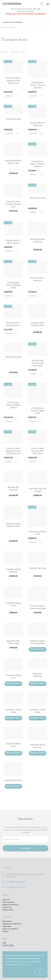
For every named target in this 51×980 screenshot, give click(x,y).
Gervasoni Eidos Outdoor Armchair (38, 607)
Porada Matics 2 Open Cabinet (13, 241)
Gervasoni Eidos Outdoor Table (38, 324)
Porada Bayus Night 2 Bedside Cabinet (13, 405)
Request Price (38, 649)
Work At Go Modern (11, 905)
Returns (6, 931)
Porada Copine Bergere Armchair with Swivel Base (13, 451)
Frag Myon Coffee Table (38, 711)
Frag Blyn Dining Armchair (13, 570)
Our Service (7, 921)
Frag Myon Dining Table (13, 711)
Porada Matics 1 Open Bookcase (13, 324)
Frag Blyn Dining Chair (13, 604)
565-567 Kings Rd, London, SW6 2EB (26, 9)
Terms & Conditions (10, 929)
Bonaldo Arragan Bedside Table (13, 525)
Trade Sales (7, 926)
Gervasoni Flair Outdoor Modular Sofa (13, 204)
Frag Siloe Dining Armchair (38, 746)
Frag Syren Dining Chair (13, 676)
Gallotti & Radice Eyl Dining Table (38, 642)
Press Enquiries (8, 902)
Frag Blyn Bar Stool (38, 568)
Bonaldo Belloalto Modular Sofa (13, 162)
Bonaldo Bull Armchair (13, 488)
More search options (8, 27)
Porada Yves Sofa (38, 198)
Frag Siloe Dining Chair (13, 745)
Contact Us (7, 907)
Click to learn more (24, 964)
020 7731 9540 (27, 11)
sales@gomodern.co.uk (16, 887)
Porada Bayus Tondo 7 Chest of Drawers (38, 85)
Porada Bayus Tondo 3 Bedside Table (13, 285)
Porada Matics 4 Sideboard (38, 124)
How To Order (8, 945)
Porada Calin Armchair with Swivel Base (38, 363)
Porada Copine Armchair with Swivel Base (38, 451)
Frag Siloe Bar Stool (13, 780)
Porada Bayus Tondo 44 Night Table (38, 410)
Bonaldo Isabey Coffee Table (13, 642)
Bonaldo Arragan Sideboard (38, 240)
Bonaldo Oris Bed (13, 357)
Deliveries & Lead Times (12, 924)
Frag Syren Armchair (38, 675)
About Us (6, 900)
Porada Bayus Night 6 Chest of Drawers (38, 164)
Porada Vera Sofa (13, 119)
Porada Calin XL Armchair (38, 279)
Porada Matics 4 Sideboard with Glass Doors (13, 80)
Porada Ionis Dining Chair (38, 533)
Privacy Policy (8, 910)
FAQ (4, 943)
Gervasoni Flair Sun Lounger (38, 490)
